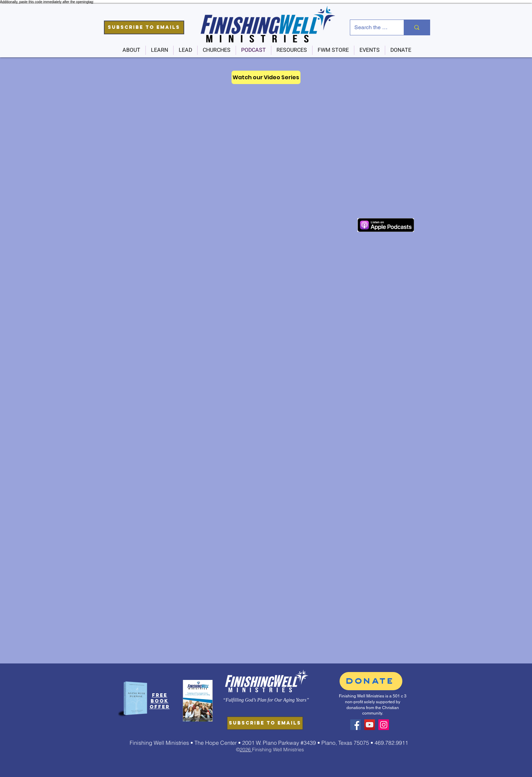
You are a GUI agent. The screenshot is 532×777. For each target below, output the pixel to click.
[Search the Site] (372, 27)
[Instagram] (384, 725)
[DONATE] (371, 681)
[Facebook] (356, 725)
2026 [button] (246, 750)
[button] (144, 27)
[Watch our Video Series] (266, 77)
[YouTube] (370, 725)
